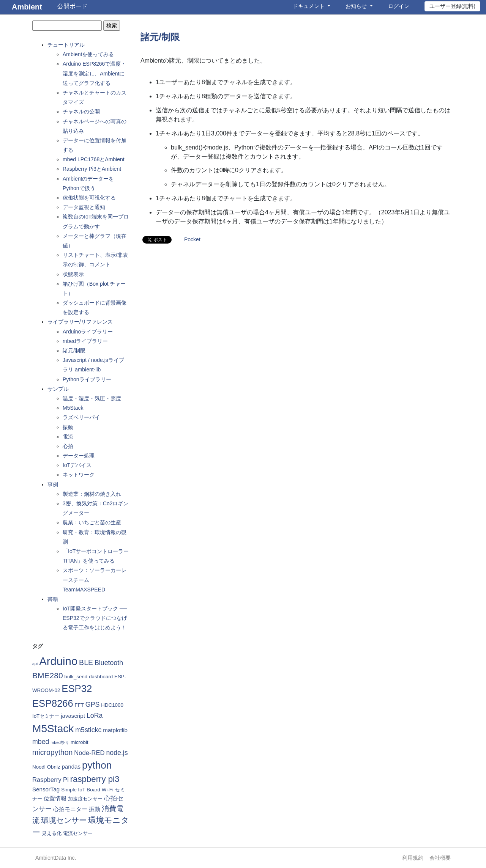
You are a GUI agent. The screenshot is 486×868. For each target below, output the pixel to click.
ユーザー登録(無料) (452, 6)
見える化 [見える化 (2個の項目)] (52, 833)
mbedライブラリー (85, 341)
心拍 (68, 446)
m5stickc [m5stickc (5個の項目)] (88, 730)
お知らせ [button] (357, 6)
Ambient (27, 7)
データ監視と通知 (84, 207)
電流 (68, 437)
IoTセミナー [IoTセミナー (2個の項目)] (46, 716)
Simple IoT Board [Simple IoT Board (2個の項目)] (81, 790)
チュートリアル (66, 45)
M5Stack (73, 408)
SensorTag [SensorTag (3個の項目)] (46, 789)
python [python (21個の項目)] (97, 765)
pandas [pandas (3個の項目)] (71, 767)
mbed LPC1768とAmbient (94, 159)
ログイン (399, 6)
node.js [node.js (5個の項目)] (117, 753)
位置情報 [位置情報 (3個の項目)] (55, 798)
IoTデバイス (77, 465)
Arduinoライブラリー (88, 332)
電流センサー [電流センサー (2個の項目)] (78, 833)
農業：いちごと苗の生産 (92, 522)
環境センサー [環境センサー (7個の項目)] (64, 820)
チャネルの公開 (81, 112)
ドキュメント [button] (309, 6)
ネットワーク (79, 475)
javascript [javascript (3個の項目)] (73, 716)
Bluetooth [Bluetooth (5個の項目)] (109, 663)
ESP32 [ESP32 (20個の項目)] (77, 689)
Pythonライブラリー (87, 379)
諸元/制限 (74, 351)
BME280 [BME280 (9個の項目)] (48, 675)
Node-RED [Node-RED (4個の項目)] (89, 753)
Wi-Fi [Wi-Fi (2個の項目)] (108, 790)
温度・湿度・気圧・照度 (92, 398)
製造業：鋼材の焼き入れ (92, 494)
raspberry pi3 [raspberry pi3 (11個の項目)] (95, 779)
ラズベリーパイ (81, 417)
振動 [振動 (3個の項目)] (95, 809)
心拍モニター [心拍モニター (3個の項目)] (70, 809)
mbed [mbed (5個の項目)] (41, 742)
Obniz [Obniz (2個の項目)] (54, 767)
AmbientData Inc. (56, 858)
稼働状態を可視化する (89, 198)
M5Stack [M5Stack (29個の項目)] (53, 729)
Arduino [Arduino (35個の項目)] (58, 661)
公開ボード (73, 6)
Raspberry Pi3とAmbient (92, 169)
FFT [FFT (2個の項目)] (79, 705)
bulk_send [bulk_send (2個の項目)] (76, 677)
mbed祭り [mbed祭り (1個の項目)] (60, 742)
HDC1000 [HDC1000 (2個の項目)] (112, 705)
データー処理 (79, 456)
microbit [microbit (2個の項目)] (80, 742)
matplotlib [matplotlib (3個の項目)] (115, 730)
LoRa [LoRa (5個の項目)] (95, 715)
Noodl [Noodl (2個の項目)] (39, 767)
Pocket (192, 239)
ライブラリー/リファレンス (80, 322)
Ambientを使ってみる (88, 54)
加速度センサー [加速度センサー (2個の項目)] (85, 799)
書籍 (53, 599)
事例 (53, 484)
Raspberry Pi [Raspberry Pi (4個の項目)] (50, 780)
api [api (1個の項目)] (35, 664)
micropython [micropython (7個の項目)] (52, 752)
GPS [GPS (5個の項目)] (93, 704)
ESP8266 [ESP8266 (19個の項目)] (53, 703)
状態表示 (73, 274)
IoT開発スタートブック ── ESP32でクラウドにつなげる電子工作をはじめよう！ (95, 618)
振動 (68, 427)
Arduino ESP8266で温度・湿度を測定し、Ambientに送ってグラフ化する (94, 73)
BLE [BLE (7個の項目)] (86, 662)
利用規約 (413, 858)
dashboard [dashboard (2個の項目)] (101, 677)
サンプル (58, 389)
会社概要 (440, 858)
